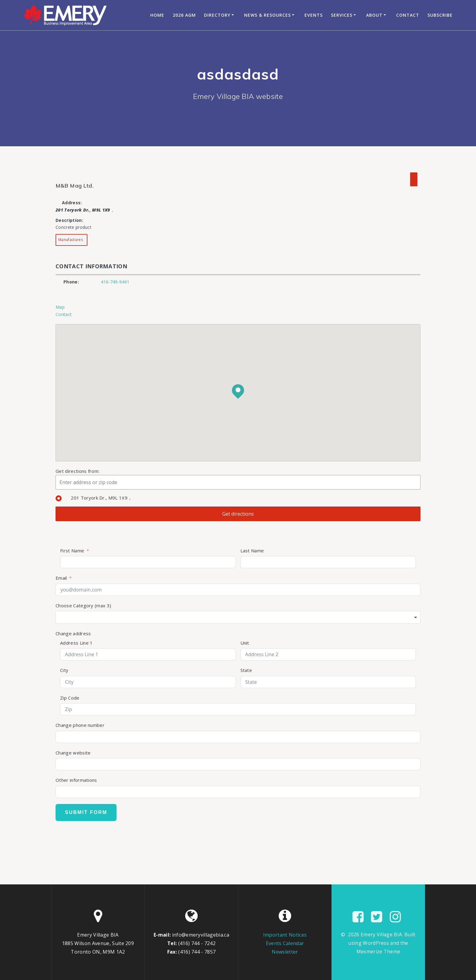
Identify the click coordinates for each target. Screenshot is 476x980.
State (246, 670)
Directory (217, 15)
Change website (73, 753)
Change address (73, 633)
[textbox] (238, 617)
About (374, 15)
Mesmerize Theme (378, 951)
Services (342, 15)
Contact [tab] (64, 314)
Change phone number (80, 725)
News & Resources (267, 15)
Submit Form (86, 812)
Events (314, 15)
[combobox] (238, 617)
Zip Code (70, 698)
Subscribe (440, 15)
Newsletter (285, 952)
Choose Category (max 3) (83, 605)
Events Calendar (285, 943)
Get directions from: (77, 471)
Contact (408, 15)
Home (157, 15)
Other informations (76, 780)
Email (61, 578)
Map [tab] (60, 307)
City (64, 670)
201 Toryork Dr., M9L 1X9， (94, 498)
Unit (245, 643)
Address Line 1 (76, 643)
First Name (72, 551)
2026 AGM (184, 15)
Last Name (252, 551)
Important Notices (285, 935)
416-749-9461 (115, 282)
